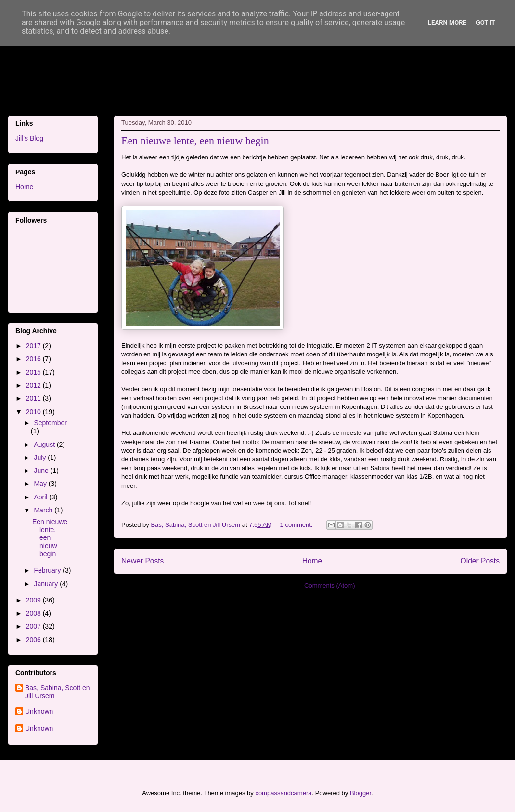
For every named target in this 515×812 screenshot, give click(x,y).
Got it (486, 22)
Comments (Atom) (329, 585)
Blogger (360, 793)
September (50, 423)
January (47, 584)
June (42, 471)
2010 (34, 412)
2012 (34, 385)
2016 (34, 359)
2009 (34, 600)
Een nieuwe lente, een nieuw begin (195, 140)
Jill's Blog (29, 138)
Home (312, 561)
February (48, 570)
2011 (34, 398)
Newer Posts (142, 561)
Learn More (447, 22)
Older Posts (480, 561)
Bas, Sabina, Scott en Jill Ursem (58, 692)
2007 (34, 626)
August (45, 445)
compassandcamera (283, 793)
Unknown (39, 711)
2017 (34, 346)
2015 (34, 372)
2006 (34, 640)
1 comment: (297, 525)
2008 (34, 613)
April (41, 497)
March (44, 510)
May (41, 484)
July (41, 458)
